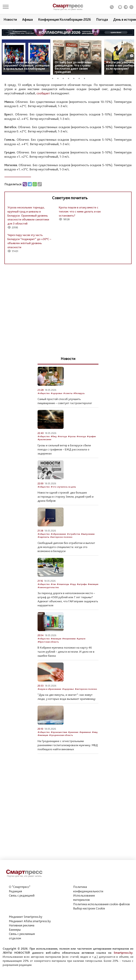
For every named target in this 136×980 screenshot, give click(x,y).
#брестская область (48, 682)
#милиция (93, 624)
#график (91, 476)
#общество (11, 116)
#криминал (85, 772)
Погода (102, 19)
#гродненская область (61, 775)
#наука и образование (49, 729)
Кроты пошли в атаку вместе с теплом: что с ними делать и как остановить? (80, 251)
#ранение (73, 772)
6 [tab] (80, 78)
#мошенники (69, 679)
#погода (42, 116)
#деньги (81, 679)
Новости (10, 19)
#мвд (95, 772)
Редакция (15, 911)
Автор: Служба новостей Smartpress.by (25, 108)
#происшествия (59, 772)
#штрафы (82, 624)
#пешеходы (63, 624)
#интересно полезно (61, 577)
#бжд (54, 476)
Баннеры (15, 949)
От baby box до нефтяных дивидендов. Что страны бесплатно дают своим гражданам (73, 67)
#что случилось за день (63, 527)
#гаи (53, 624)
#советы (68, 433)
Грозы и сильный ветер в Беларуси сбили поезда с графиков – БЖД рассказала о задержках (64, 489)
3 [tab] (64, 78)
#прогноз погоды (27, 116)
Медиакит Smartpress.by (26, 936)
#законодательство (48, 627)
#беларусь (79, 433)
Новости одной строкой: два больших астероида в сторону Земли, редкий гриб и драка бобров (66, 536)
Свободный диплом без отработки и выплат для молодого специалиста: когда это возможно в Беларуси (66, 587)
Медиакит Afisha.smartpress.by (30, 940)
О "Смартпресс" (20, 906)
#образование (58, 574)
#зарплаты (43, 577)
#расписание (44, 479)
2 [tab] (59, 78)
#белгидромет (55, 116)
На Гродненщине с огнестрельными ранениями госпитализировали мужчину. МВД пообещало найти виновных (68, 785)
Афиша (27, 19)
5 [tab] (75, 78)
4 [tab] (70, 78)
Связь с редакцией (22, 915)
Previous (4, 56)
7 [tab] (86, 78)
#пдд (73, 624)
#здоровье (56, 433)
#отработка (73, 574)
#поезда (81, 476)
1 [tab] (54, 78)
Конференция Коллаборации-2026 (64, 19)
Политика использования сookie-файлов (101, 924)
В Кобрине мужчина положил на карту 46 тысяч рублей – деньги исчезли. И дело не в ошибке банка (66, 692)
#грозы (72, 476)
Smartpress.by (123, 972)
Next (132, 56)
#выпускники (88, 574)
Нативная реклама (22, 945)
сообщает (44, 133)
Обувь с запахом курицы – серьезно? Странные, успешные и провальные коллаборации (27, 65)
